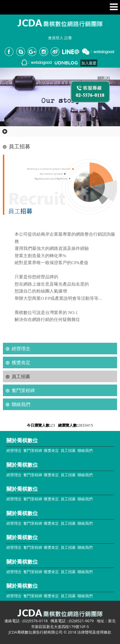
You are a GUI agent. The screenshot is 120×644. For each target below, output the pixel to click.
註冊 (68, 38)
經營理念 (21, 349)
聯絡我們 (21, 404)
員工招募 (21, 376)
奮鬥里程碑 (23, 390)
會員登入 (56, 38)
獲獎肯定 (21, 362)
